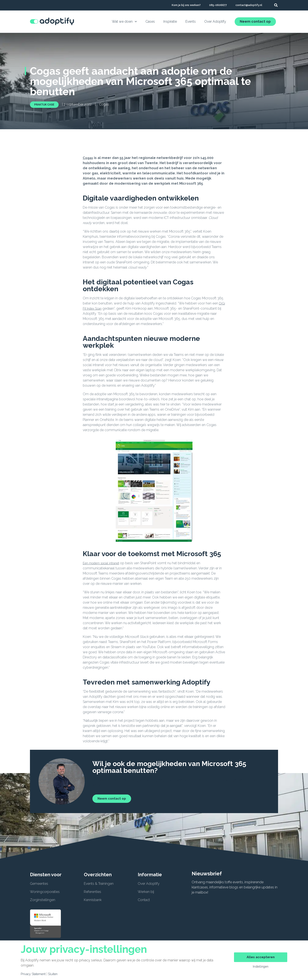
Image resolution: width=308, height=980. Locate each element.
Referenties (93, 892)
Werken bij (146, 892)
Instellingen (261, 967)
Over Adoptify (149, 884)
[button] (276, 6)
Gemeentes (39, 884)
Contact (144, 900)
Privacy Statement (35, 974)
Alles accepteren (261, 957)
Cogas (88, 158)
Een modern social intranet (103, 563)
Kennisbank (93, 900)
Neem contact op (255, 22)
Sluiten (56, 974)
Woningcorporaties (45, 892)
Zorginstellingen (43, 900)
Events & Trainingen (99, 884)
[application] (142, 22)
